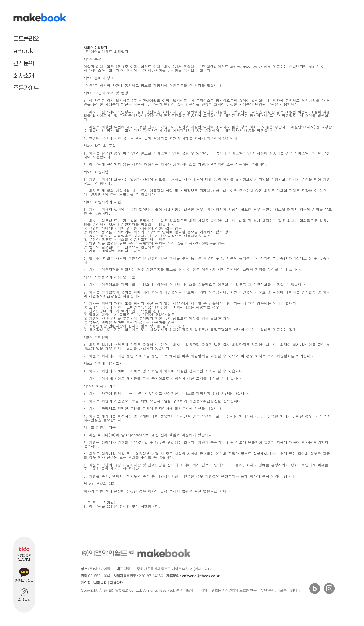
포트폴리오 (26, 38)
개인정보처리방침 (94, 583)
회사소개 (24, 75)
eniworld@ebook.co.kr (193, 576)
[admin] (127, 583)
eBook (23, 51)
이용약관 (116, 583)
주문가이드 (26, 88)
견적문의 (24, 63)
